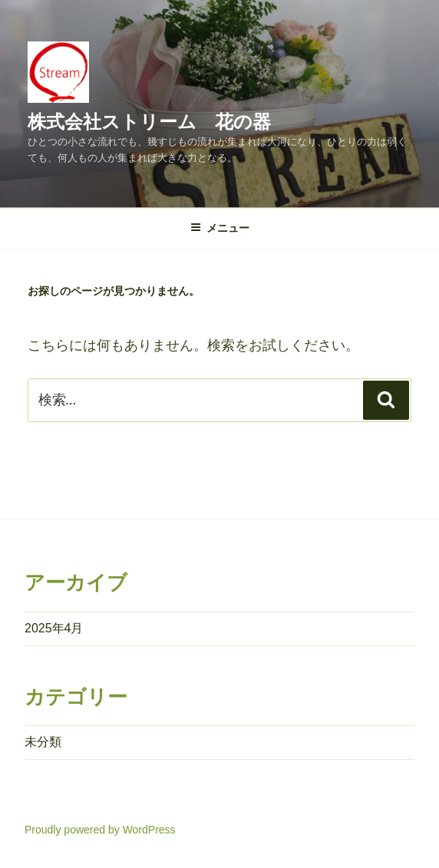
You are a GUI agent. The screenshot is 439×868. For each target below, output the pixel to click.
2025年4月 (54, 628)
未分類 (43, 742)
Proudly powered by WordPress (100, 830)
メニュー (220, 228)
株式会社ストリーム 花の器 (149, 122)
